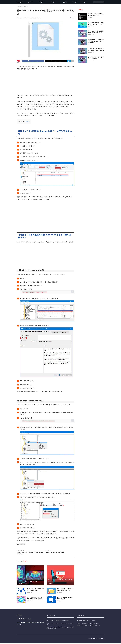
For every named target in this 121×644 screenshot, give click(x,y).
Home (18, 6)
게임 (84, 2)
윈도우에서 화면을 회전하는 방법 (27, 582)
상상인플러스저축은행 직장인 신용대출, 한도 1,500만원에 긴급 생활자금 (96, 41)
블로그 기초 (31, 2)
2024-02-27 (91, 18)
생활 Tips (65, 2)
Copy (73, 292)
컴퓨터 (22, 6)
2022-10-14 (60, 593)
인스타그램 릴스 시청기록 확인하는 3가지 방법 (58, 621)
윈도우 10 (26, 6)
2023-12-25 (91, 35)
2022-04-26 (19, 18)
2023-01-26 (20, 585)
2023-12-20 (91, 52)
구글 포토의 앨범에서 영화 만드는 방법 (86, 621)
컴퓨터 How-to (42, 2)
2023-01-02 (30, 593)
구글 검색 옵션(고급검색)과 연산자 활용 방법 (88, 624)
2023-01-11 (50, 585)
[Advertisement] (45, 83)
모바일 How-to (54, 2)
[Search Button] (103, 2)
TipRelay (20, 2)
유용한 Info (75, 2)
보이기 (28, 122)
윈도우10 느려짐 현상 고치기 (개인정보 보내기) (88, 626)
